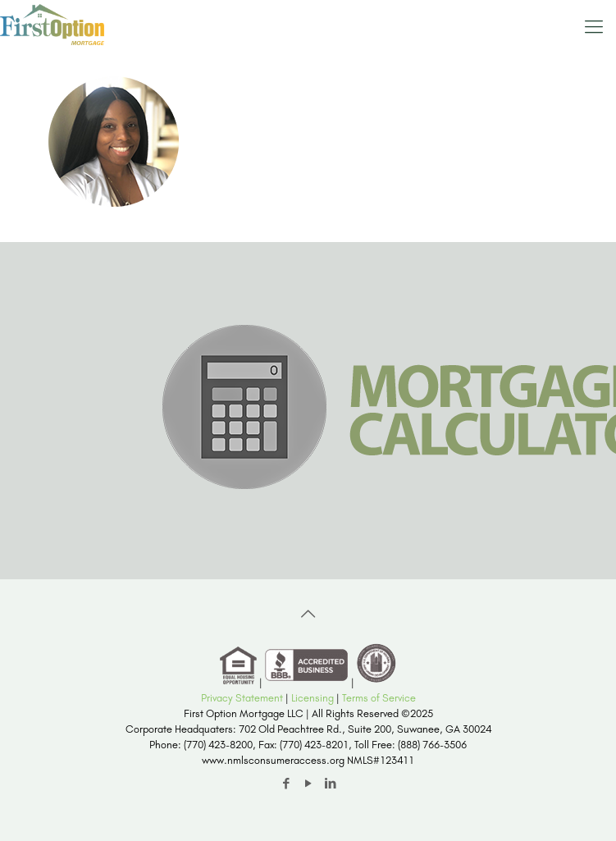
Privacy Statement (242, 698)
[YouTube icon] (308, 784)
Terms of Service (379, 698)
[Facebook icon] (286, 784)
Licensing (313, 698)
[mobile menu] (594, 25)
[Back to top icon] (308, 614)
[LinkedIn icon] (330, 784)
